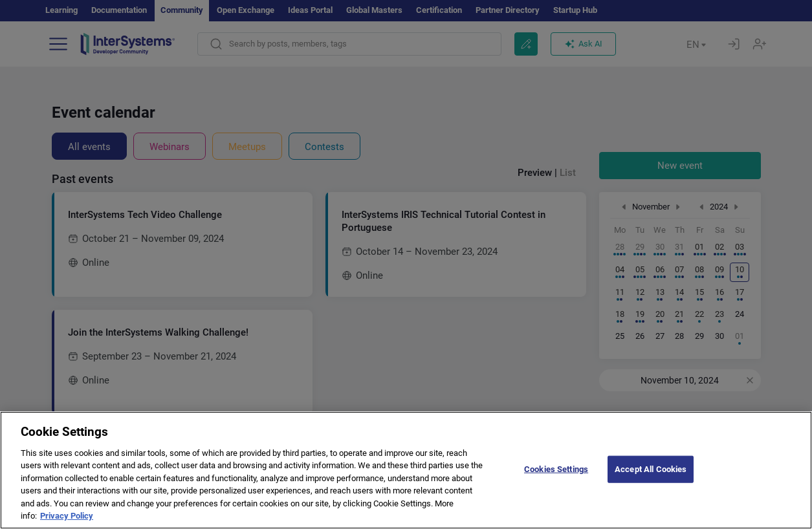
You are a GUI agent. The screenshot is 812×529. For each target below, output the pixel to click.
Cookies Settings (556, 483)
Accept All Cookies (651, 483)
